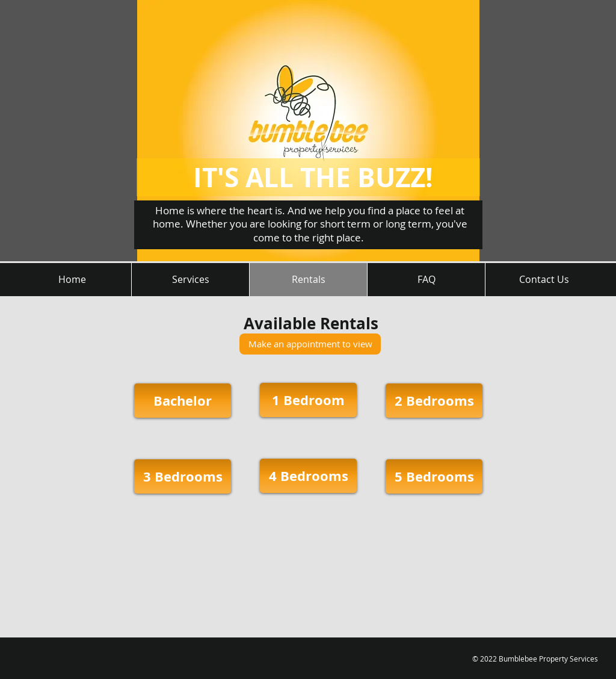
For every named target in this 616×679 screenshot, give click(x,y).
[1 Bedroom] (308, 400)
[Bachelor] (183, 401)
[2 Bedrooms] (434, 401)
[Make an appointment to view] (310, 344)
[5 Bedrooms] (434, 476)
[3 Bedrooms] (183, 476)
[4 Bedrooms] (308, 476)
